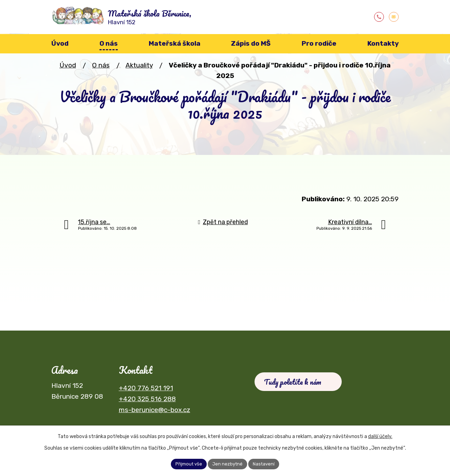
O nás (101, 67)
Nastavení (266, 464)
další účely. (380, 435)
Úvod (68, 67)
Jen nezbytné (228, 464)
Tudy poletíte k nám (296, 384)
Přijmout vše (187, 464)
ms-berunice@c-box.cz (155, 411)
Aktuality (139, 67)
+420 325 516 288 (147, 400)
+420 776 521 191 (146, 389)
